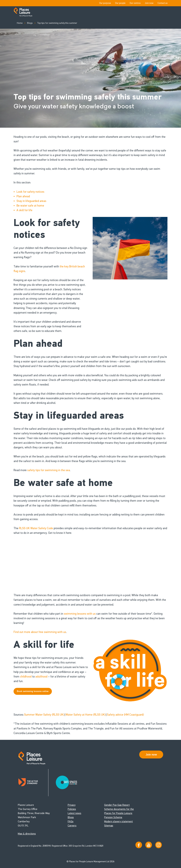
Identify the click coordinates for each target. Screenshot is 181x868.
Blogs (30, 23)
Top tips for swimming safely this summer (57, 23)
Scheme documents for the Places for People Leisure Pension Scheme (119, 813)
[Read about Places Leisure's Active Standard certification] (33, 783)
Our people (120, 3)
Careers (72, 826)
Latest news (74, 813)
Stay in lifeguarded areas (31, 201)
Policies (72, 809)
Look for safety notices (30, 192)
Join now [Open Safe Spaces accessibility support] (151, 755)
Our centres (135, 3)
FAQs (71, 821)
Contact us (163, 3)
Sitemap (109, 826)
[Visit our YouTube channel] (149, 845)
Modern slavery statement (118, 821)
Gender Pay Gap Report (117, 805)
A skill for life (24, 210)
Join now (149, 3)
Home (20, 23)
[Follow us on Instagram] (159, 845)
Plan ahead (23, 196)
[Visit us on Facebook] (139, 845)
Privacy (72, 805)
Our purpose (105, 3)
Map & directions (27, 834)
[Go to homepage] (23, 12)
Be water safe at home (30, 206)
